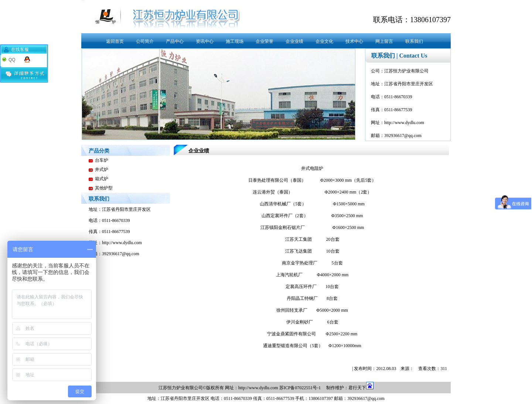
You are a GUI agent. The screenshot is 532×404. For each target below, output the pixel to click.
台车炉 (102, 160)
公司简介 (145, 41)
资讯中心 (205, 41)
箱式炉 (102, 179)
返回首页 (115, 41)
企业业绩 (294, 41)
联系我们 (414, 41)
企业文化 (324, 41)
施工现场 (235, 41)
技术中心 (354, 41)
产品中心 (175, 41)
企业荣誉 (265, 41)
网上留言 (384, 41)
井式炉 (102, 170)
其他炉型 (104, 188)
